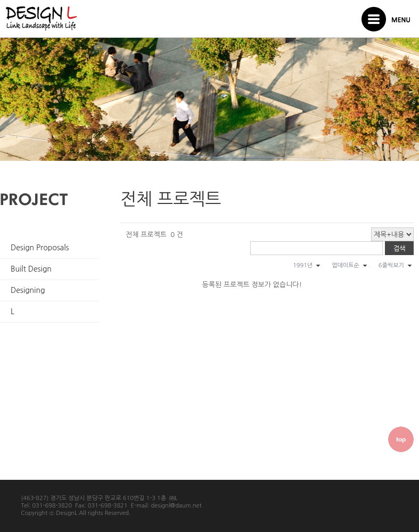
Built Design (31, 269)
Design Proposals (40, 248)
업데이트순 (346, 265)
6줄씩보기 (391, 265)
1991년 (303, 265)
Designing (28, 290)
